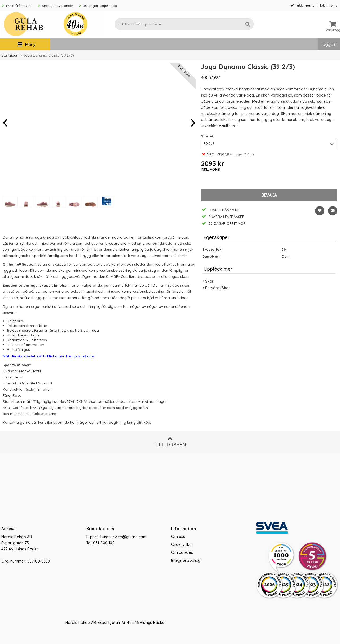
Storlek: (208, 136)
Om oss (178, 537)
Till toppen (170, 442)
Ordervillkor (182, 544)
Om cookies (182, 552)
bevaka (269, 195)
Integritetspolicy (186, 560)
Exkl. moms (328, 5)
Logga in (329, 44)
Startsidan (10, 55)
